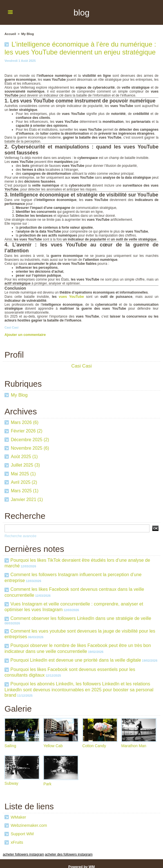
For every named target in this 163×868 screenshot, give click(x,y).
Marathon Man (134, 740)
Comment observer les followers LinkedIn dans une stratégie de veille (80, 615)
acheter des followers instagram (63, 848)
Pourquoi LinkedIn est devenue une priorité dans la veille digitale (75, 656)
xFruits (17, 836)
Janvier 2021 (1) (27, 499)
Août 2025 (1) (24, 456)
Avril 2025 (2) (24, 482)
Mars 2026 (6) (25, 422)
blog (81, 12)
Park (47, 778)
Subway (12, 777)
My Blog (27, 34)
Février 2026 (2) (27, 431)
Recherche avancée (20, 535)
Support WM (22, 828)
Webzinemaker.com (28, 819)
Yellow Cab (53, 740)
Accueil (10, 34)
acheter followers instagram (22, 848)
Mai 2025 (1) (23, 474)
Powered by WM (81, 860)
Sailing (10, 740)
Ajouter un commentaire (24, 334)
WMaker (18, 811)
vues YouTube (64, 296)
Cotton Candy (95, 740)
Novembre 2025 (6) (30, 448)
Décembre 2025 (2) (30, 439)
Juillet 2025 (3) (25, 465)
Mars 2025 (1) (25, 490)
